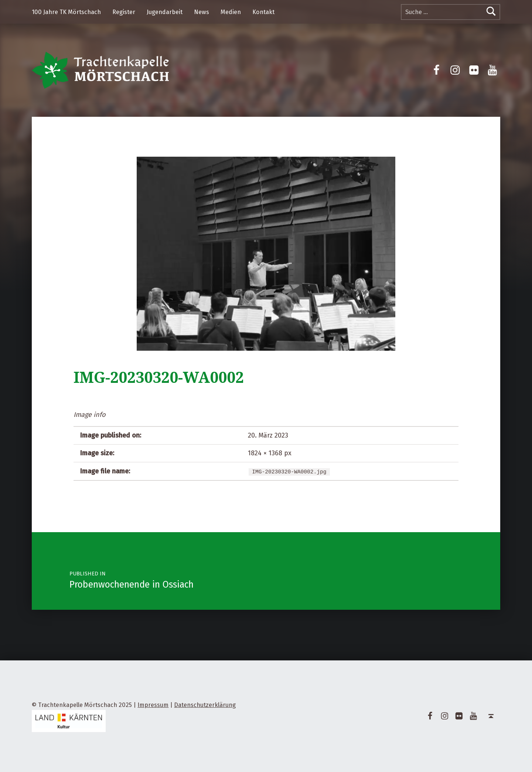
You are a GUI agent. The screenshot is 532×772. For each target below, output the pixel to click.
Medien (231, 12)
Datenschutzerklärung (205, 705)
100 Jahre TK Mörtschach (66, 12)
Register (124, 12)
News (202, 12)
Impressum (153, 705)
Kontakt (263, 12)
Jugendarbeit (165, 12)
